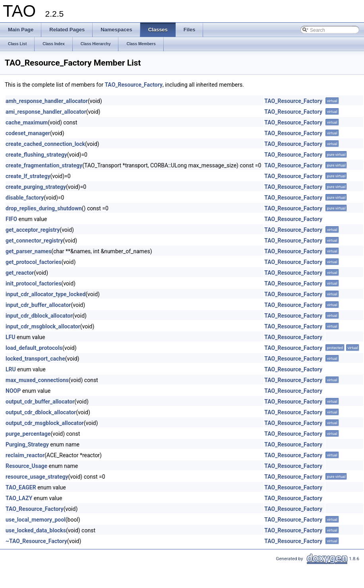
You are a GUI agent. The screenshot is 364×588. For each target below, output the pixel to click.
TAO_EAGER (21, 487)
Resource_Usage (26, 466)
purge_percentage (28, 434)
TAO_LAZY (19, 498)
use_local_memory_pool (36, 520)
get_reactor (20, 273)
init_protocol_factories (33, 283)
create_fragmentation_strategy (44, 165)
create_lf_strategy (28, 176)
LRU (11, 369)
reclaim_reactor (25, 455)
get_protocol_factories (34, 262)
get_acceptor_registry (33, 230)
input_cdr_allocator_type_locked (45, 294)
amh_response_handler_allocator (47, 101)
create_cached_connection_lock (45, 144)
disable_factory (25, 198)
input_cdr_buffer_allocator (38, 305)
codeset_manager (28, 133)
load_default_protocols (34, 348)
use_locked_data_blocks (36, 530)
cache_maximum (27, 122)
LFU (11, 337)
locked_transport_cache (35, 359)
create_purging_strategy (36, 187)
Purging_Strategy (27, 444)
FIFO (11, 219)
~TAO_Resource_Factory (36, 541)
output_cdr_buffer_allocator (40, 402)
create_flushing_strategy (36, 155)
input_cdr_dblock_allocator (39, 316)
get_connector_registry (34, 241)
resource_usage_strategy (37, 477)
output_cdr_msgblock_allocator (45, 423)
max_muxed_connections (37, 380)
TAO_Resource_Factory (134, 85)
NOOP (13, 391)
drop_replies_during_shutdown (44, 208)
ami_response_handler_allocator (46, 112)
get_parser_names (28, 251)
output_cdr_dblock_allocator (41, 412)
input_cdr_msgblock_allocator (43, 326)
